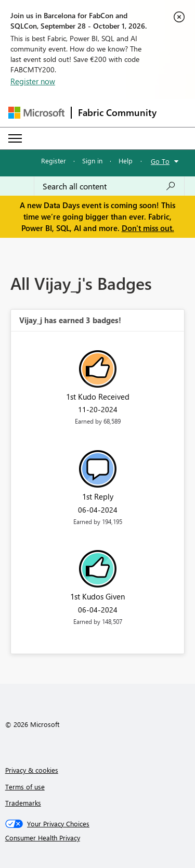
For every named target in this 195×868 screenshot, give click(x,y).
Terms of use (25, 787)
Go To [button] (160, 161)
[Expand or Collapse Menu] (15, 138)
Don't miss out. (148, 228)
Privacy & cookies (32, 770)
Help (126, 161)
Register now (33, 81)
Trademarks (23, 803)
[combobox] (109, 186)
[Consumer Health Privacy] (98, 838)
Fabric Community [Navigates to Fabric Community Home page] (117, 112)
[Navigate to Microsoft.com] (36, 113)
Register (54, 161)
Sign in (92, 161)
